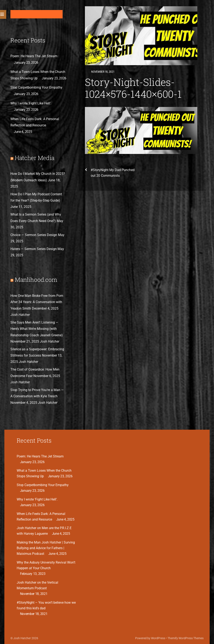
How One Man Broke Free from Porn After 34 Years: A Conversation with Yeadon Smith (37, 302)
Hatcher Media (35, 158)
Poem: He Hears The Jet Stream (34, 56)
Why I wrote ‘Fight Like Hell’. (31, 103)
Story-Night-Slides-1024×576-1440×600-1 (133, 88)
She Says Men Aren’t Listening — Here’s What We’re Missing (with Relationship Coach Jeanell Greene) (37, 329)
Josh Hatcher (22, 638)
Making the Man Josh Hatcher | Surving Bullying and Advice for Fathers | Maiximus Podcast (46, 548)
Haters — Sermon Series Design (34, 249)
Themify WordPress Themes (186, 638)
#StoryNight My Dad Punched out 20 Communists (110, 172)
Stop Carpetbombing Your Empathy (36, 87)
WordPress (158, 638)
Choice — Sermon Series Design (34, 235)
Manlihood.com (36, 280)
